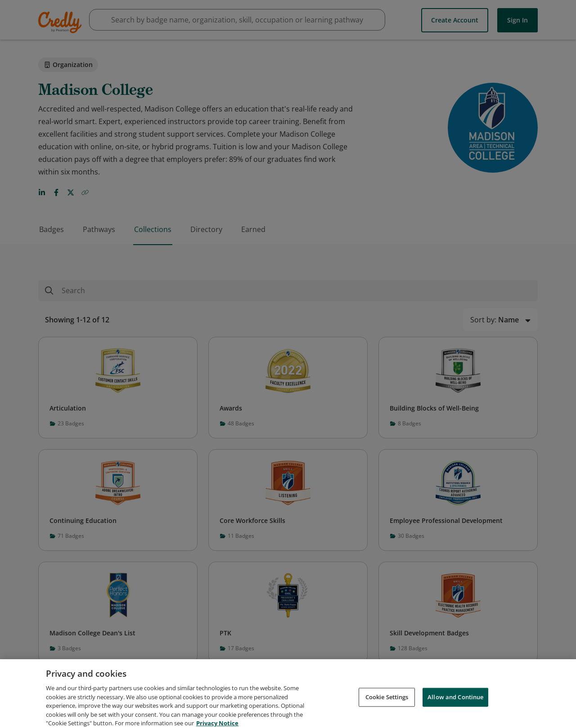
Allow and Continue (455, 704)
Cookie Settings (387, 704)
